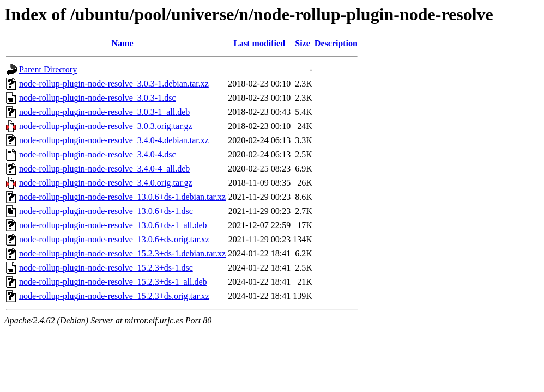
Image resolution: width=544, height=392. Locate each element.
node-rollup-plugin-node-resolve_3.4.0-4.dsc (97, 154)
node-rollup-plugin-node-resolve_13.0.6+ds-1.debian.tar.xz (122, 197)
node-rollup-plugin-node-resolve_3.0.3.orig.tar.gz (106, 126)
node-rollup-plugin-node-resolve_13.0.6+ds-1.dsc (106, 211)
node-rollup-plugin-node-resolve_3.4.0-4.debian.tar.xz (114, 140)
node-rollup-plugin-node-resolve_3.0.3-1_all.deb (104, 112)
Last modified (259, 43)
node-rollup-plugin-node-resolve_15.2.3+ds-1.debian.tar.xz (122, 253)
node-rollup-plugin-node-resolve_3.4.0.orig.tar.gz (106, 183)
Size (303, 43)
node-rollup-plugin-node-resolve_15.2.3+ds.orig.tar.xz (114, 296)
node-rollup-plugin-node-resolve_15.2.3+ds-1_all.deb (113, 282)
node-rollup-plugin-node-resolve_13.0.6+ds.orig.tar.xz (114, 239)
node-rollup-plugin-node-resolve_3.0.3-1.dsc (97, 98)
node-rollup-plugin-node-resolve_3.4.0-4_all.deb (104, 169)
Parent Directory (48, 69)
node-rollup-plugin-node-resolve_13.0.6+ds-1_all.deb (113, 225)
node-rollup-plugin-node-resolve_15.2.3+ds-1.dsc (106, 268)
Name (123, 43)
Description (336, 43)
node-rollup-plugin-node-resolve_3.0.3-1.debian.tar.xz (114, 84)
